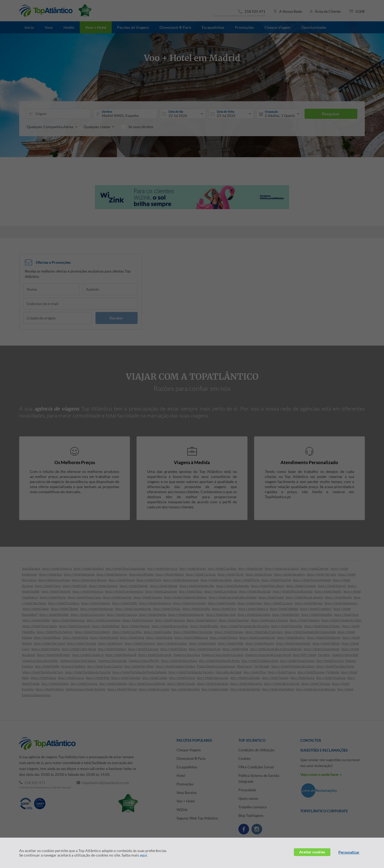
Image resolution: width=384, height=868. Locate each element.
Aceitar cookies (312, 852)
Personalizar (349, 852)
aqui (143, 855)
